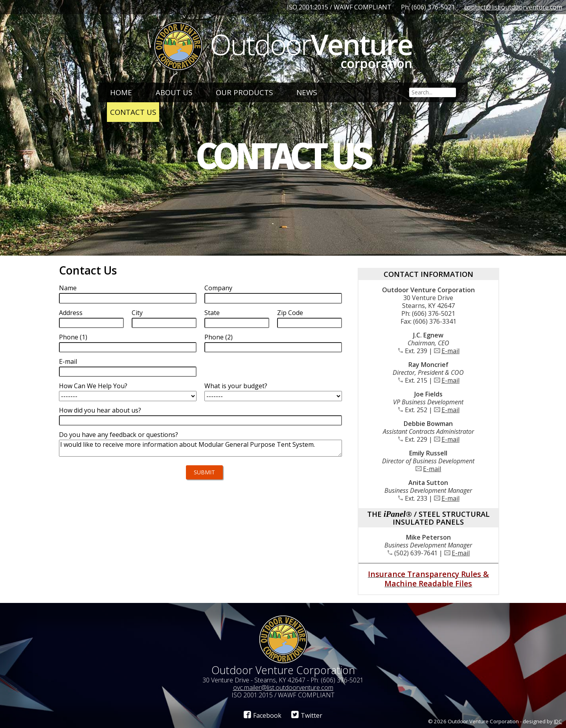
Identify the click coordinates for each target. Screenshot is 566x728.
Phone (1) (73, 337)
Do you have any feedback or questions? (119, 435)
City (137, 313)
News (307, 92)
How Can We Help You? (93, 386)
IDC (558, 721)
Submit (204, 472)
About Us (174, 92)
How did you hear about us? (100, 410)
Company (218, 288)
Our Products (244, 92)
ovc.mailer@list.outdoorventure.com (283, 687)
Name (68, 288)
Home (121, 92)
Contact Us (133, 112)
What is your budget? (236, 386)
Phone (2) (219, 337)
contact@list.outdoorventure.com (513, 7)
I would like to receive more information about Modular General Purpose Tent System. (200, 448)
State (212, 313)
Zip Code (290, 313)
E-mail (68, 361)
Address (71, 313)
